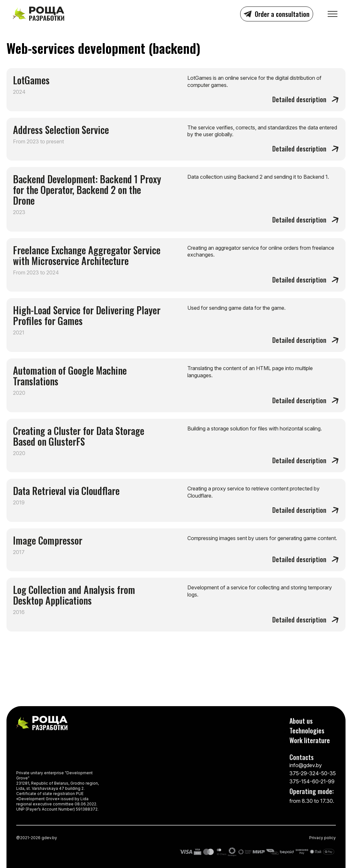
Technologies (307, 730)
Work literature (310, 740)
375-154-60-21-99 (312, 781)
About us (301, 721)
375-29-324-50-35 (313, 773)
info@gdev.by (306, 765)
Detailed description (299, 99)
